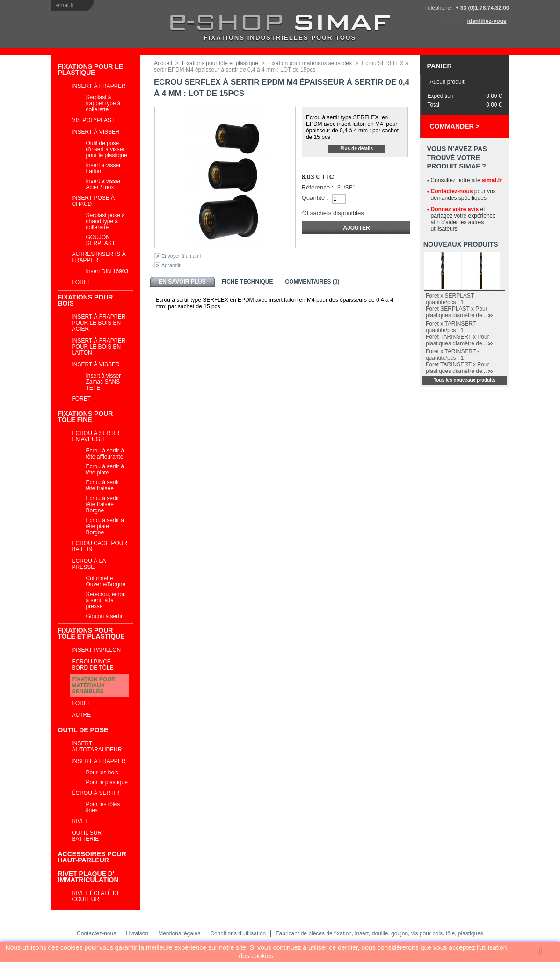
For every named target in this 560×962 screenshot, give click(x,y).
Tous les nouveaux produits (465, 380)
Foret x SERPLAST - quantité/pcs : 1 (451, 299)
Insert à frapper (99, 86)
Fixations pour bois (86, 300)
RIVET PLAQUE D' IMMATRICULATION (88, 877)
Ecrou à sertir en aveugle (96, 436)
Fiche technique (247, 282)
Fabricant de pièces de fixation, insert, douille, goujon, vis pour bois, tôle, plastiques (379, 933)
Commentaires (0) (313, 282)
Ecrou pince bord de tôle (93, 665)
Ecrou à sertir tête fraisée (103, 485)
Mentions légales (179, 933)
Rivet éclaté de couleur (96, 896)
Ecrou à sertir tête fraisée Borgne (103, 504)
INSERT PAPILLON (97, 650)
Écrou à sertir (96, 793)
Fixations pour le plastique (91, 69)
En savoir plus (182, 282)
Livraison (137, 933)
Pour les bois (102, 773)
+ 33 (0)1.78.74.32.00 (482, 8)
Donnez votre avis (455, 209)
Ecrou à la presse (89, 564)
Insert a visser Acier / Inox (104, 184)
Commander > (455, 126)
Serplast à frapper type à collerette (103, 103)
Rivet (80, 821)
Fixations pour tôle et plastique (91, 633)
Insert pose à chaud (94, 201)
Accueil (163, 63)
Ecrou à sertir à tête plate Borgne (105, 526)
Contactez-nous (452, 191)
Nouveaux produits (461, 244)
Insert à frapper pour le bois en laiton (99, 347)
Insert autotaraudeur (97, 747)
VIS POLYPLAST (94, 120)
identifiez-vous (487, 21)
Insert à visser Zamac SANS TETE (104, 382)
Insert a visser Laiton (104, 168)
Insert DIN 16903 (107, 271)
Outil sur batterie (87, 836)
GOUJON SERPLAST (101, 240)
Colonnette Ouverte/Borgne (106, 581)
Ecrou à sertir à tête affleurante (105, 454)
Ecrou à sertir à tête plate (105, 470)
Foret (82, 282)
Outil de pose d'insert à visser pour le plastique (107, 149)
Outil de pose (83, 730)
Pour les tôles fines (103, 807)
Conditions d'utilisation (238, 933)
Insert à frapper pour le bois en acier (99, 323)
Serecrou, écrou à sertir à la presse (106, 600)
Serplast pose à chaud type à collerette (105, 221)
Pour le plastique (107, 782)
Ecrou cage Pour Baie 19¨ (100, 546)
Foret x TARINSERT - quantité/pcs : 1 (452, 327)
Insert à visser (96, 132)
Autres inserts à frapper (99, 257)
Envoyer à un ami (181, 256)
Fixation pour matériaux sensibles (94, 685)
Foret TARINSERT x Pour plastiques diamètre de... (458, 340)
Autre (82, 715)
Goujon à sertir (105, 616)
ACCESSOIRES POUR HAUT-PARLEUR (92, 857)
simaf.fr (65, 5)
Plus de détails (356, 149)
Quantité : (315, 198)
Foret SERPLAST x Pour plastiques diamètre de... (457, 312)
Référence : (318, 187)
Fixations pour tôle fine (86, 417)
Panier (440, 66)
